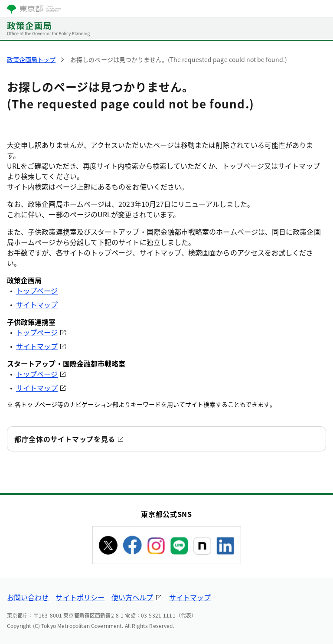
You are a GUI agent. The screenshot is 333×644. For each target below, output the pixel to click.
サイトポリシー (80, 597)
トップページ (37, 291)
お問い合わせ (28, 597)
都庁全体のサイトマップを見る (65, 439)
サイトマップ (37, 304)
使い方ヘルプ (132, 597)
